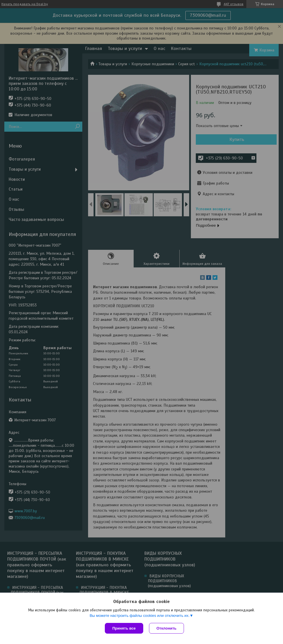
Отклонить (166, 628)
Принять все (124, 628)
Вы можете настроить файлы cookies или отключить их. (139, 616)
